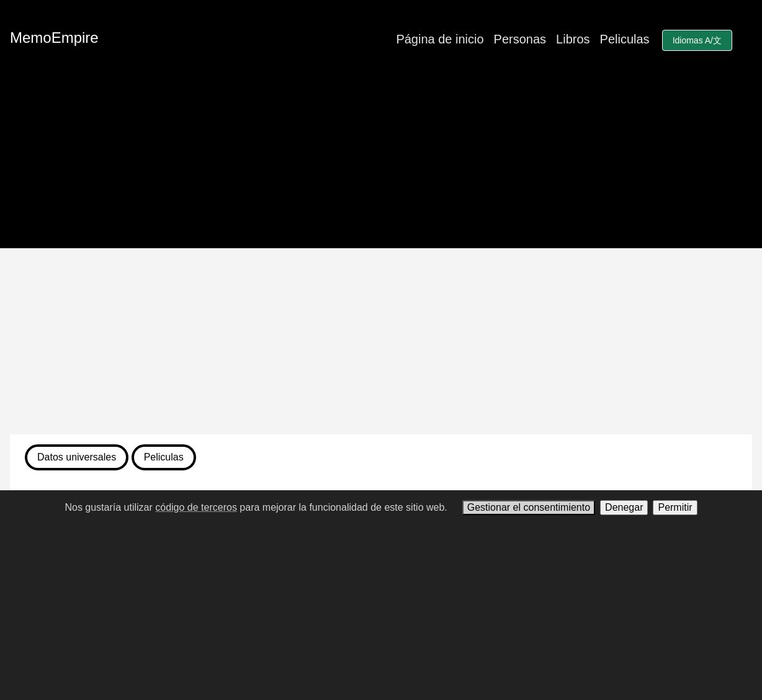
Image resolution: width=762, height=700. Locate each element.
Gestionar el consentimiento (529, 507)
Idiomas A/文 (697, 40)
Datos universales (77, 457)
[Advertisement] (381, 341)
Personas (520, 39)
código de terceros (196, 507)
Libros (573, 39)
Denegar (624, 507)
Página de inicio (440, 39)
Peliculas (625, 39)
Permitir (675, 507)
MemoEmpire (54, 38)
